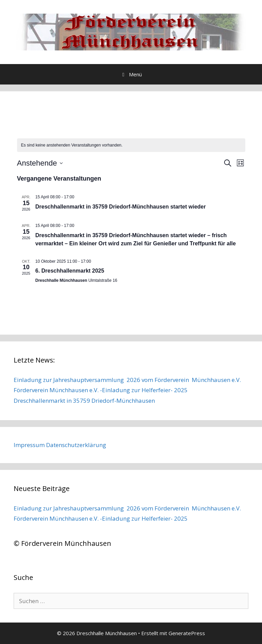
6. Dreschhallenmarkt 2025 (70, 271)
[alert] (131, 145)
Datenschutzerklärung (76, 445)
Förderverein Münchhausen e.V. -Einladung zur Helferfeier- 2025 (101, 390)
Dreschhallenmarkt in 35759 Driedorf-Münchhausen (84, 401)
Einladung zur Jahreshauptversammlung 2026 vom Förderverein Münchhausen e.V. (127, 380)
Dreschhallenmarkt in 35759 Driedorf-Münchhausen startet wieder (121, 207)
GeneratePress (187, 633)
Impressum (29, 445)
